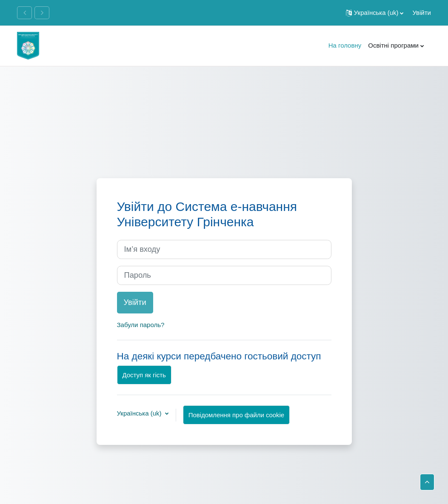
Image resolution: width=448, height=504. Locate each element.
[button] (375, 13)
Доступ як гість (144, 375)
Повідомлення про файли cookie (236, 415)
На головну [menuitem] (345, 45)
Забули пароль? (141, 325)
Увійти (422, 13)
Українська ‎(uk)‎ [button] (140, 413)
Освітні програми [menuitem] (393, 45)
